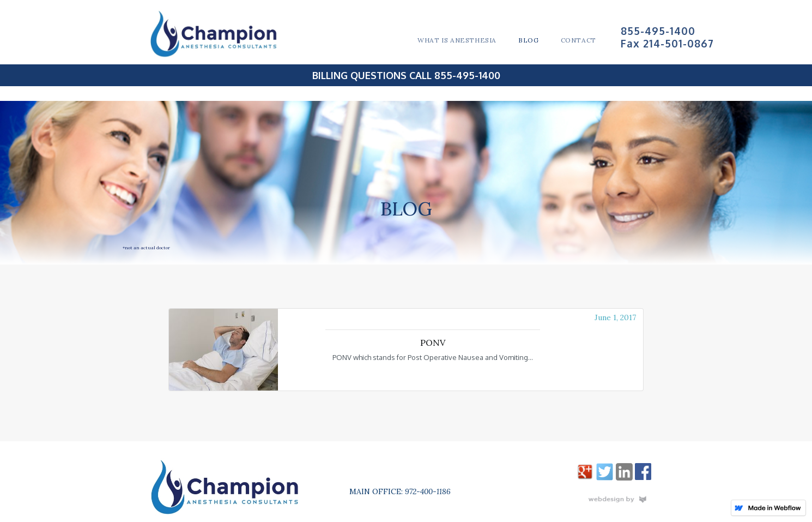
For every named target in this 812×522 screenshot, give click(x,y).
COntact (578, 40)
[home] (222, 34)
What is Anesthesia (457, 40)
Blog (528, 40)
